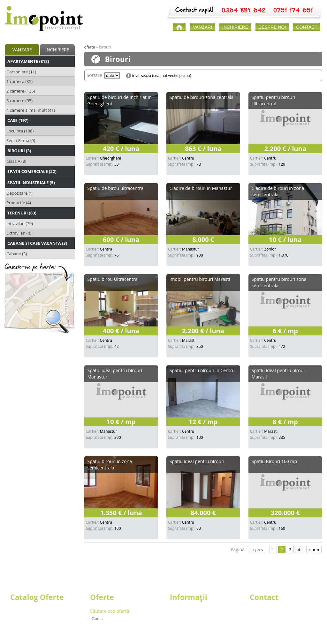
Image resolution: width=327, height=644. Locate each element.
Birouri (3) (19, 151)
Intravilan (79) (20, 223)
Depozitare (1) (20, 193)
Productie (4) (19, 203)
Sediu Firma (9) (21, 140)
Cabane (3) (17, 254)
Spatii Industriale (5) (31, 183)
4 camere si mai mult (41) (31, 110)
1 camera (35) (19, 81)
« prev (258, 550)
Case (15, 617)
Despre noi (181, 611)
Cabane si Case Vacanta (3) (37, 243)
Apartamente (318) (28, 61)
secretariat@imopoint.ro (275, 629)
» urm (314, 550)
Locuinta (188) (20, 131)
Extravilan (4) (19, 233)
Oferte (90, 47)
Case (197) (18, 120)
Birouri (17, 623)
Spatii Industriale (28, 635)
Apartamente (24, 611)
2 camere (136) (21, 91)
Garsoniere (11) (21, 72)
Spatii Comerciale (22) (32, 171)
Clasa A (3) (16, 161)
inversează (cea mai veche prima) (162, 76)
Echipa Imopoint (187, 617)
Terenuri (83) (22, 213)
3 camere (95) (19, 101)
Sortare (95, 75)
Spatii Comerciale (28, 629)
